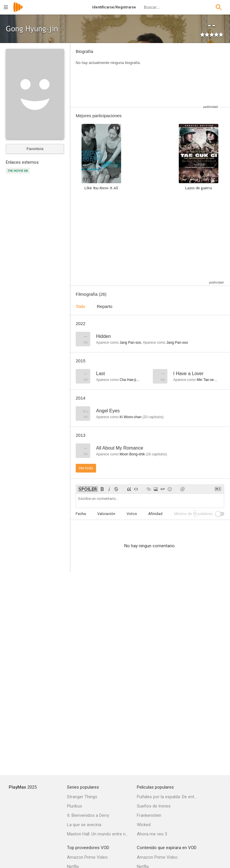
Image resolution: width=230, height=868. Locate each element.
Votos (132, 514)
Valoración (106, 514)
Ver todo (86, 468)
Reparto (105, 306)
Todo (80, 306)
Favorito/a (35, 149)
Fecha (81, 514)
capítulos (153, 417)
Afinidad (155, 514)
